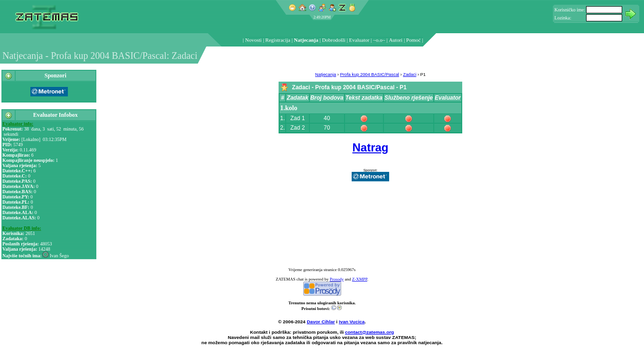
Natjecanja (306, 40)
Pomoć (414, 40)
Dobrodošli (334, 40)
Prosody (337, 279)
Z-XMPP (360, 279)
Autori (396, 40)
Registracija (278, 40)
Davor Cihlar (321, 322)
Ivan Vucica (352, 322)
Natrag (370, 147)
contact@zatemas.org (369, 332)
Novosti (254, 40)
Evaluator (359, 40)
